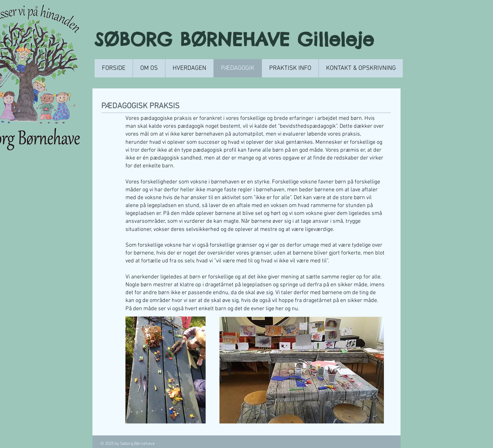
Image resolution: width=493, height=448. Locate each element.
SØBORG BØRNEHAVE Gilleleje (238, 39)
